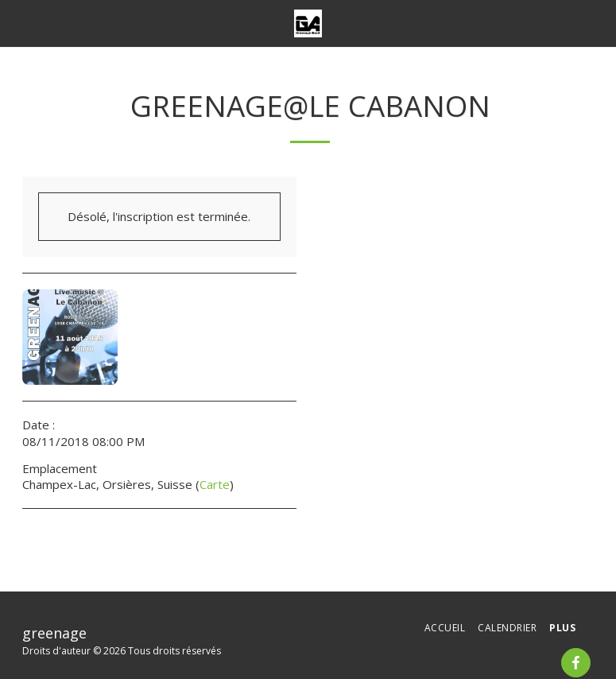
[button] (17, 23)
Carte (215, 484)
